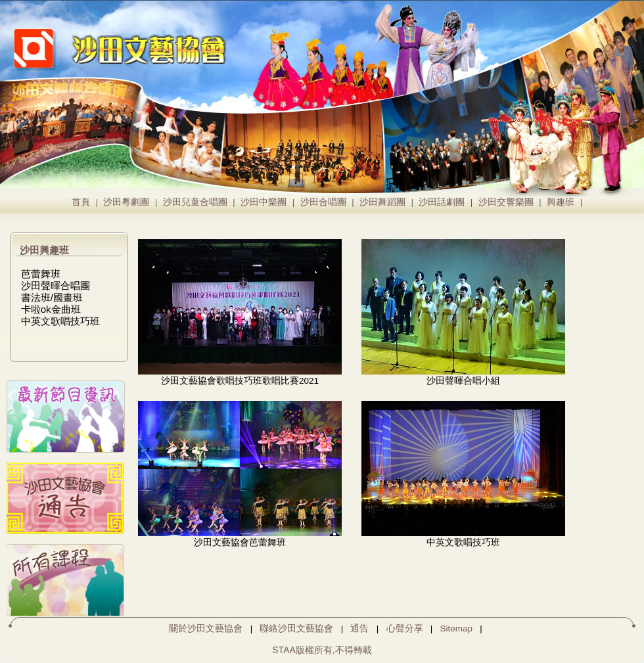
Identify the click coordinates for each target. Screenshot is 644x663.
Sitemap (457, 629)
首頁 (81, 202)
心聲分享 (405, 629)
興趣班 (561, 202)
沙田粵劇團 (126, 202)
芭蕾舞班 (41, 274)
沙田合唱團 (323, 202)
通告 (359, 629)
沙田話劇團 (442, 202)
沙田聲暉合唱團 (56, 286)
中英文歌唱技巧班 (60, 321)
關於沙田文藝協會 (206, 629)
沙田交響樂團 (506, 202)
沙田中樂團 (264, 202)
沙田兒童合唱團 (195, 202)
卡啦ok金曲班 (51, 309)
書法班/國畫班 (52, 297)
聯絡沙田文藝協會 (296, 629)
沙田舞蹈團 (382, 202)
